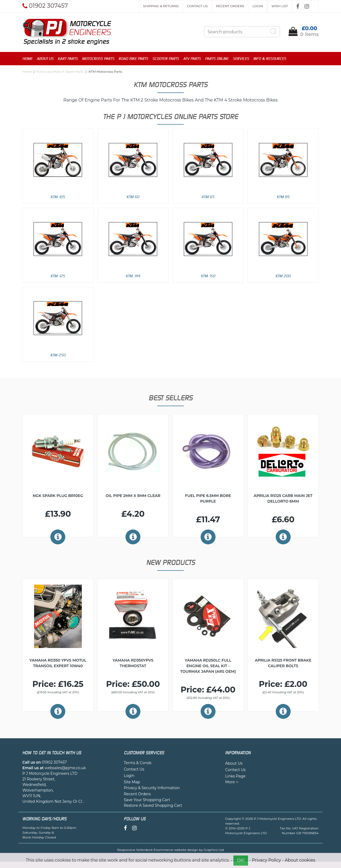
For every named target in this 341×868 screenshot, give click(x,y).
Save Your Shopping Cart (147, 800)
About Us (45, 58)
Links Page (235, 776)
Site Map (132, 782)
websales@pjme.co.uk (65, 768)
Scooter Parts (166, 58)
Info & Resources (270, 58)
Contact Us (197, 6)
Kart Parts (68, 58)
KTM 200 (283, 276)
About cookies (300, 860)
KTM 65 (208, 197)
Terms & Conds (138, 763)
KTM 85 (283, 197)
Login (258, 6)
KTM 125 (58, 276)
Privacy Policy (267, 860)
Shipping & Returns (161, 6)
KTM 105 (58, 197)
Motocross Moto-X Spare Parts (60, 72)
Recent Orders (230, 6)
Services (241, 58)
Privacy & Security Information (152, 788)
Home (27, 58)
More (232, 782)
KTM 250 (58, 355)
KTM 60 (133, 197)
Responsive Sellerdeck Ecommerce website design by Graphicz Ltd (170, 850)
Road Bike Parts (133, 58)
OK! (241, 860)
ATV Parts (192, 58)
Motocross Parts (98, 58)
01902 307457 (54, 762)
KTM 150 (208, 276)
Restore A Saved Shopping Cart (153, 805)
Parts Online (217, 58)
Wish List (280, 6)
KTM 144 (133, 276)
